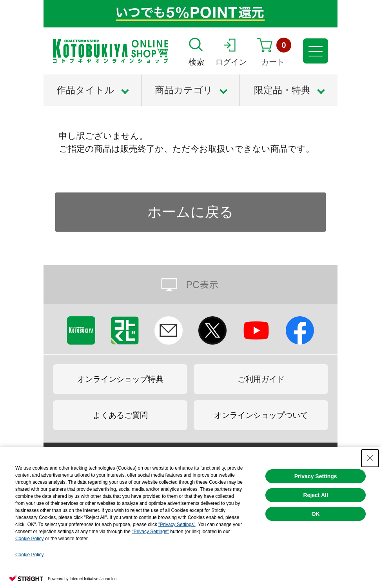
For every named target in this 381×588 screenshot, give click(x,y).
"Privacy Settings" (177, 524)
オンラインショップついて (261, 415)
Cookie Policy (30, 539)
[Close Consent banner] (370, 458)
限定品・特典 (282, 90)
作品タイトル (85, 90)
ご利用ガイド (261, 379)
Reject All (315, 495)
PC (190, 284)
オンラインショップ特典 (120, 379)
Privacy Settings (316, 476)
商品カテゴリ (184, 90)
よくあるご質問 (120, 415)
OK (316, 514)
